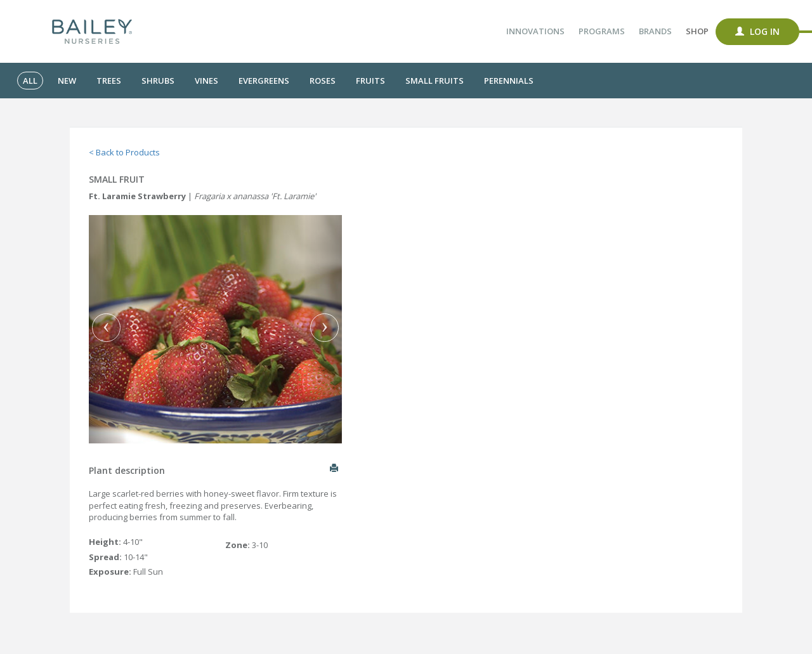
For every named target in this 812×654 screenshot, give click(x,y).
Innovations (535, 31)
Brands (655, 31)
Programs (602, 31)
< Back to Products (124, 152)
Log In (757, 31)
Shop (697, 31)
